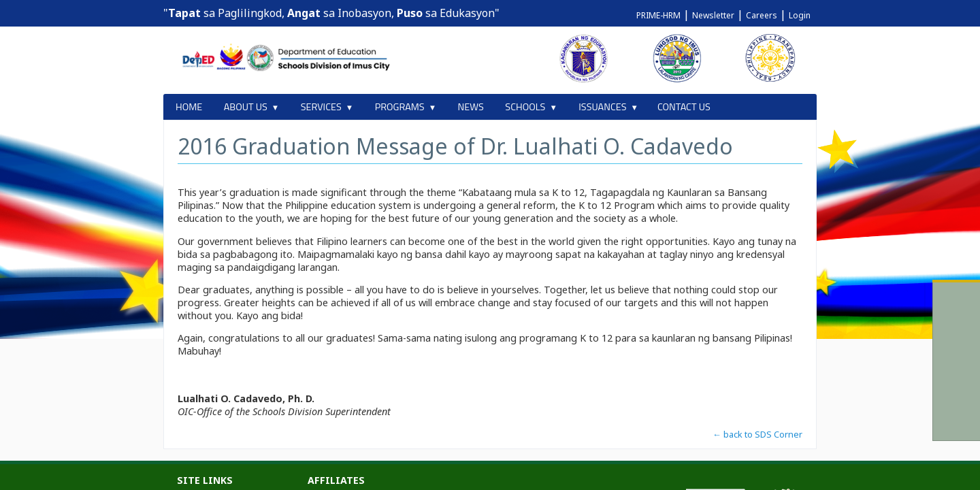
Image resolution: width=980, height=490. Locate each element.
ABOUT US (246, 107)
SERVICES (321, 107)
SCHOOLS (525, 107)
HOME (189, 107)
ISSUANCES (602, 107)
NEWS (471, 107)
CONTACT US (684, 107)
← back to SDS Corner (757, 434)
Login (800, 15)
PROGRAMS (400, 107)
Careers (762, 15)
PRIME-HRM (658, 15)
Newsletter (713, 15)
